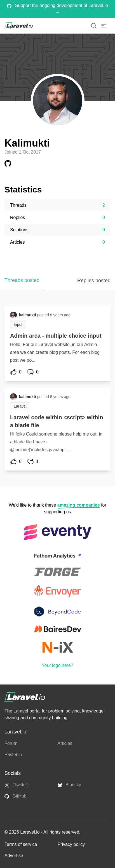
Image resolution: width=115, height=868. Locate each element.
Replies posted (94, 281)
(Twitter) (17, 785)
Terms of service (21, 844)
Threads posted (22, 280)
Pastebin (13, 755)
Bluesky (69, 785)
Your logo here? (57, 665)
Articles (65, 743)
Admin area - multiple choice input (56, 336)
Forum (11, 743)
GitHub (15, 796)
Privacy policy (71, 844)
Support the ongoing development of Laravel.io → (57, 9)
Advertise (14, 856)
